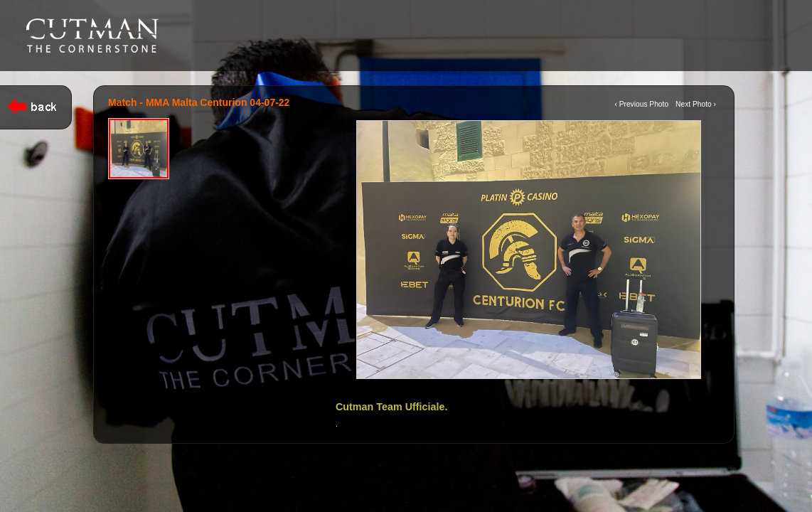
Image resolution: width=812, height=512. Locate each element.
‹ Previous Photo (641, 104)
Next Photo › (696, 104)
